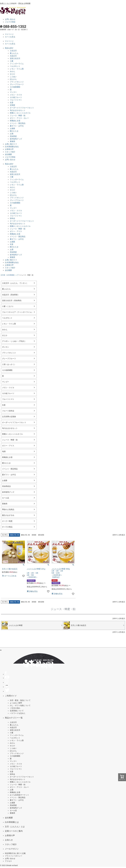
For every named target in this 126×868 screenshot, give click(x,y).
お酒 (12, 134)
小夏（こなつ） (8, 306)
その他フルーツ (16, 97)
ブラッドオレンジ (17, 82)
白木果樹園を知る (12, 147)
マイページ (9, 34)
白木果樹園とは (12, 822)
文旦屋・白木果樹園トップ (9, 275)
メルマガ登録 (10, 22)
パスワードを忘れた (18, 713)
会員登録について (17, 711)
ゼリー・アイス (16, 231)
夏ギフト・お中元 (17, 126)
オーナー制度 (7, 521)
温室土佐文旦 (15, 58)
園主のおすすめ (8, 515)
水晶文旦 (13, 56)
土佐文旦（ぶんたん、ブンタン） (15, 283)
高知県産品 (6, 486)
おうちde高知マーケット (19, 795)
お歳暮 (12, 128)
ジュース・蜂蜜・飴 (18, 115)
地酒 (4, 451)
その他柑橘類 (15, 87)
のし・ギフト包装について (20, 705)
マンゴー (13, 92)
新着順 (34, 535)
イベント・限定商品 (18, 123)
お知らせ (9, 840)
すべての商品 (7, 527)
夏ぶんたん (14, 53)
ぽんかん (13, 79)
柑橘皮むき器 (15, 121)
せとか (12, 74)
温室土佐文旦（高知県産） (12, 300)
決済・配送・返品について (20, 700)
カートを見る (10, 37)
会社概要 (8, 154)
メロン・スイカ (16, 95)
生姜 (12, 103)
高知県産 (13, 136)
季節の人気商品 (8, 509)
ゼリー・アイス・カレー (19, 118)
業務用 (12, 141)
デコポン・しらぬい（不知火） (14, 341)
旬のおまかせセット (18, 110)
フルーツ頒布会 (8, 411)
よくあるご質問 (16, 703)
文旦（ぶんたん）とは (15, 827)
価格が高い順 (25, 535)
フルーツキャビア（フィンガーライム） (18, 312)
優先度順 (41, 535)
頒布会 (12, 218)
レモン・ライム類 (17, 69)
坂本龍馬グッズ (16, 139)
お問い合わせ (10, 19)
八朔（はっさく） (9, 364)
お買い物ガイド (11, 144)
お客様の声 (9, 149)
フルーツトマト (16, 100)
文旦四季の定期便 (9, 417)
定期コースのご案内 (14, 831)
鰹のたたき (14, 131)
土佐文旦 (13, 51)
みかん (12, 71)
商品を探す (9, 48)
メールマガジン (12, 849)
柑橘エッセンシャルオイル (20, 113)
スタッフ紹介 (10, 152)
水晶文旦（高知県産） (11, 295)
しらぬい (13, 77)
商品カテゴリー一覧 (14, 718)
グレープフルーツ (17, 84)
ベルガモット (15, 66)
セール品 (6, 498)
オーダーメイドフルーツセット (22, 108)
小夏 (12, 61)
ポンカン (6, 347)
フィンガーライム (17, 64)
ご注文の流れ (15, 708)
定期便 (12, 105)
